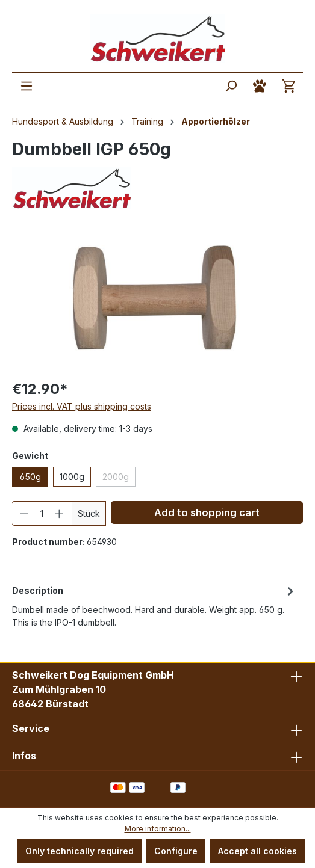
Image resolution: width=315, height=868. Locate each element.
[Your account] (260, 86)
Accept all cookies (257, 851)
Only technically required (80, 851)
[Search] (231, 86)
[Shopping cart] (288, 86)
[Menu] (27, 86)
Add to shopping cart (207, 512)
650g (30, 477)
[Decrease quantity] (24, 513)
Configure (176, 851)
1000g (72, 477)
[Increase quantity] (60, 513)
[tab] (154, 605)
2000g (116, 477)
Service (31, 728)
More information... (158, 829)
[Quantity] (42, 513)
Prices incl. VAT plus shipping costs (82, 406)
